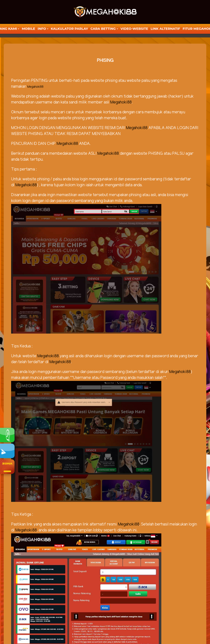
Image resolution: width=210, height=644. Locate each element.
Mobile (28, 29)
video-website (134, 29)
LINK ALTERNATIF (165, 29)
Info (42, 29)
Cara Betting (103, 29)
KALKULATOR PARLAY (70, 29)
